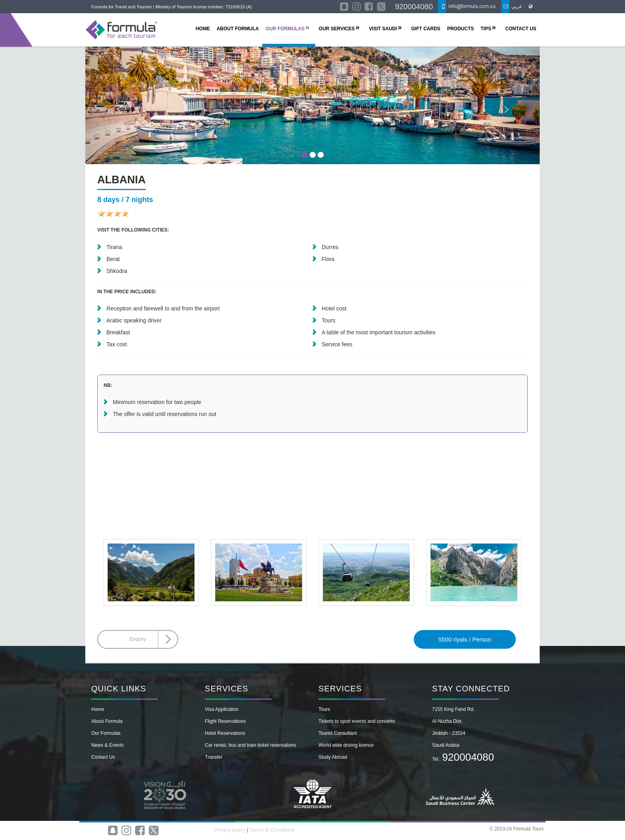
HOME (203, 29)
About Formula (107, 721)
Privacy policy (230, 830)
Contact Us (103, 757)
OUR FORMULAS (285, 29)
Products (461, 29)
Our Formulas (106, 733)
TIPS (486, 29)
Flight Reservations (225, 721)
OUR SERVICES (337, 29)
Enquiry (138, 639)
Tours (324, 709)
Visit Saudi (383, 29)
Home (98, 709)
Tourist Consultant (338, 733)
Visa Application (222, 709)
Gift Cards (426, 29)
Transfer (214, 757)
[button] (119, 105)
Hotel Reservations (225, 733)
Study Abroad (333, 757)
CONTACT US (521, 29)
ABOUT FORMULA (238, 29)
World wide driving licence (346, 745)
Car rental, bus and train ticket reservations (251, 745)
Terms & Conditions (272, 830)
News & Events (107, 745)
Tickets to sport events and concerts (357, 721)
